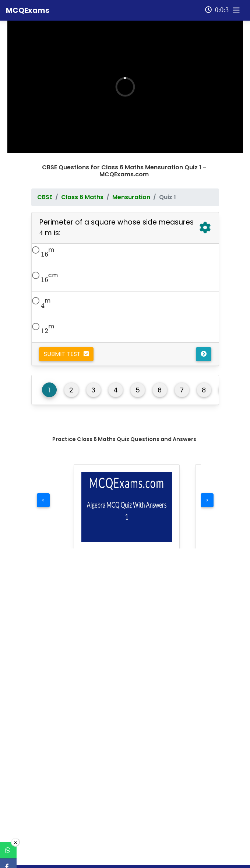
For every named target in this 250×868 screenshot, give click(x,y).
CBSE (45, 135)
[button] (127, 445)
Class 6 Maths (82, 135)
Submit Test (66, 292)
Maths (43, 841)
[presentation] (41, 171)
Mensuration (131, 135)
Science (45, 855)
